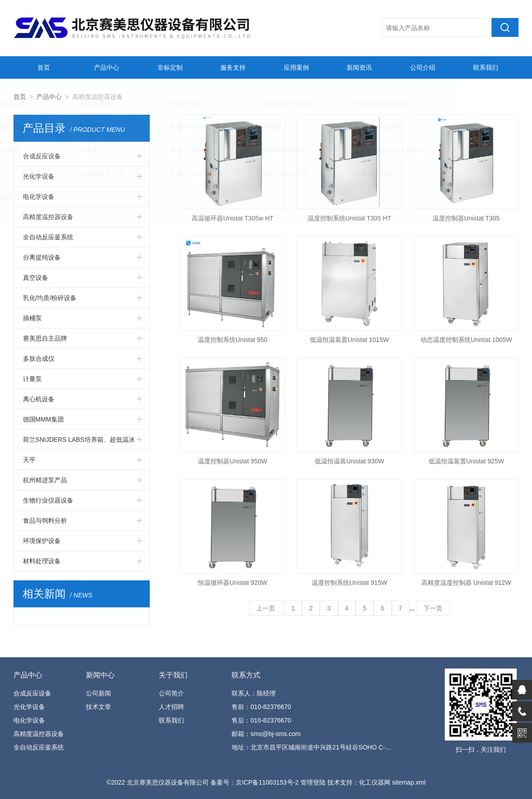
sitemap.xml (409, 782)
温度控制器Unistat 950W (232, 461)
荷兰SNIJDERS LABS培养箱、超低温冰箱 (79, 443)
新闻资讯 (358, 67)
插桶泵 (32, 318)
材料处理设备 (42, 561)
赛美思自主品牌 (45, 338)
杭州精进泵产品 (45, 480)
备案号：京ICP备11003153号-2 (255, 782)
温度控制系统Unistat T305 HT (349, 218)
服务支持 (232, 67)
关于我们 (173, 675)
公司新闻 (98, 693)
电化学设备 (39, 197)
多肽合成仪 (39, 359)
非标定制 (169, 67)
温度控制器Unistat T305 (466, 218)
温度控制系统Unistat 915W (349, 583)
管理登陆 (313, 782)
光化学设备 (39, 176)
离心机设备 (39, 399)
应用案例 (295, 67)
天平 (29, 460)
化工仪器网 (375, 782)
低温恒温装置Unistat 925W (466, 461)
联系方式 (246, 675)
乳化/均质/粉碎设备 (50, 298)
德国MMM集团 (43, 419)
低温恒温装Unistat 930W (349, 461)
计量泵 (32, 379)
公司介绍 (421, 67)
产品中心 (106, 67)
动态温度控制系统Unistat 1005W (466, 340)
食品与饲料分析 (45, 521)
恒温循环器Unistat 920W (232, 583)
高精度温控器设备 (48, 217)
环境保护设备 (42, 541)
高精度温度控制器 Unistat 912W (466, 583)
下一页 (433, 608)
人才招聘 (171, 707)
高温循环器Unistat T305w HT (232, 218)
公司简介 (171, 693)
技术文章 (98, 707)
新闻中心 (100, 675)
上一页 (266, 608)
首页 (42, 67)
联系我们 (484, 67)
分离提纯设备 (42, 257)
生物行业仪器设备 (48, 500)
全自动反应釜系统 (48, 237)
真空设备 (36, 278)
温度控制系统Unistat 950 (233, 340)
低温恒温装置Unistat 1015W (349, 340)
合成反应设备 (42, 156)
